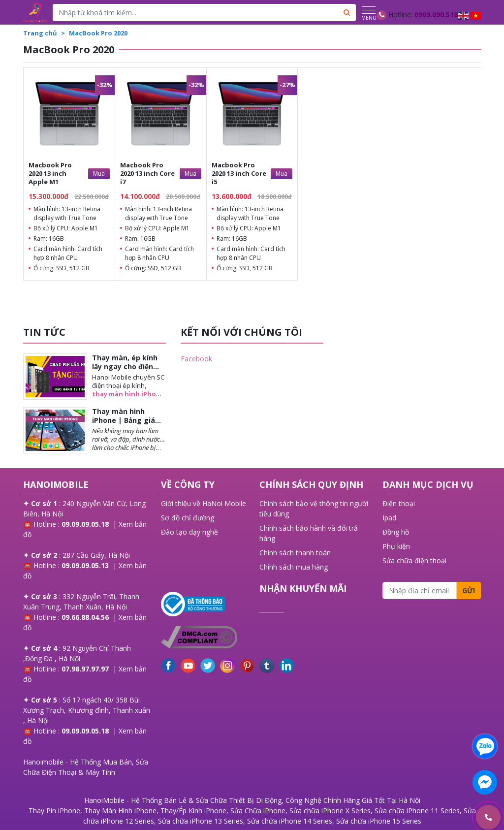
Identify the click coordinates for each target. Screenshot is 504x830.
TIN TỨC (44, 332)
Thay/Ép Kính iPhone (193, 811)
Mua (99, 174)
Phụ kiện (396, 546)
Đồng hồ (396, 532)
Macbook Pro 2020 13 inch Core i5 (239, 173)
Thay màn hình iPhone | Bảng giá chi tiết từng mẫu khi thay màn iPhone (128, 425)
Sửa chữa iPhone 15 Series (379, 821)
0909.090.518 (436, 15)
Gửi (469, 591)
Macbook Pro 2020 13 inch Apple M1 (50, 173)
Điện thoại (399, 503)
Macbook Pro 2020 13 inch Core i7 (147, 173)
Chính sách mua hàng (294, 567)
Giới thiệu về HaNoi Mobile (204, 503)
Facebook (196, 359)
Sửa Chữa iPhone (258, 811)
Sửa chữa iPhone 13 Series (201, 821)
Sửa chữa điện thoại (414, 560)
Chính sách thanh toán (295, 553)
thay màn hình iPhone (128, 394)
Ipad (389, 518)
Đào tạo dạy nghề (189, 532)
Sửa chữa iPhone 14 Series (290, 821)
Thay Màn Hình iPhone (120, 811)
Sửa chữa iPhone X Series (330, 811)
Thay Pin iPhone (54, 811)
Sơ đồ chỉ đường (188, 518)
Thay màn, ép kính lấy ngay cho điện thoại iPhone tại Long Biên (125, 371)
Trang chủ (40, 33)
